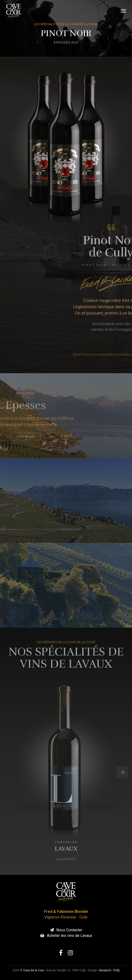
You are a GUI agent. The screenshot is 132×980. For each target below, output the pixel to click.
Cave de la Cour (34, 970)
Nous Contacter (66, 930)
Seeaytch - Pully (109, 970)
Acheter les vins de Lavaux (66, 936)
